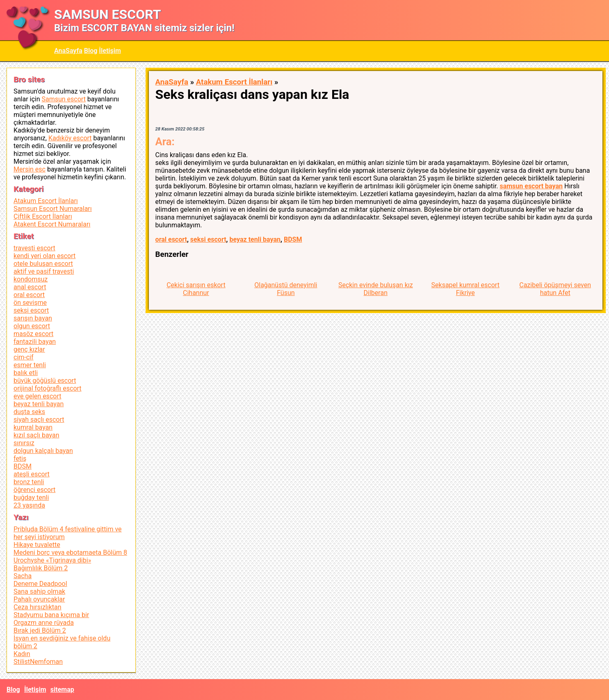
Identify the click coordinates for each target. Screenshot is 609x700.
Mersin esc (30, 169)
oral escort (171, 239)
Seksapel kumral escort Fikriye (465, 289)
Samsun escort (63, 99)
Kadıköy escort (70, 138)
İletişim (110, 51)
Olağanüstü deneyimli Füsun (286, 289)
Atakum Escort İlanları (234, 82)
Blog (91, 51)
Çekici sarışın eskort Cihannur (196, 289)
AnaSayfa (68, 51)
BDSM (293, 239)
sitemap (62, 690)
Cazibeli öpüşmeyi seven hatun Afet (555, 289)
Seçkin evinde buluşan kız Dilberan (376, 289)
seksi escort (208, 239)
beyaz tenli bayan (255, 239)
